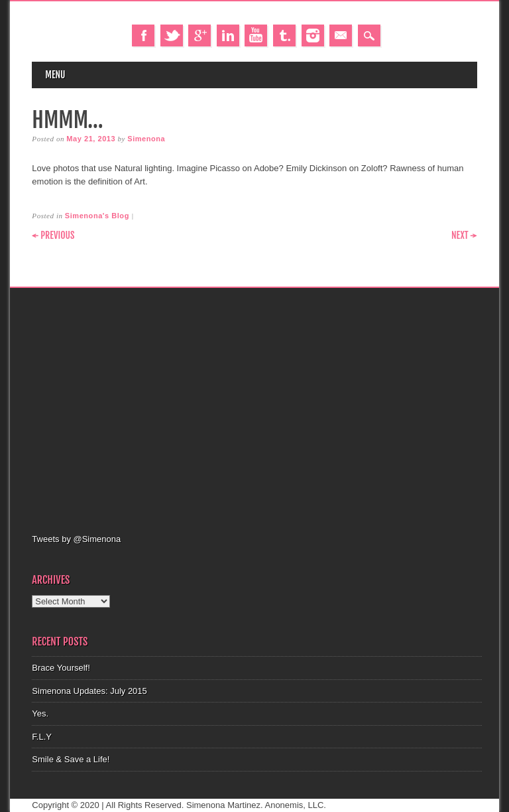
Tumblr (284, 35)
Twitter (172, 35)
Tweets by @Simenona (76, 539)
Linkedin (228, 35)
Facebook (143, 35)
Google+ (199, 35)
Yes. (40, 713)
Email (341, 35)
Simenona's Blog (97, 216)
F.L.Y (42, 737)
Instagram (313, 35)
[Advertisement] (270, 409)
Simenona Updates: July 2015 (89, 691)
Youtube (256, 35)
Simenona (146, 139)
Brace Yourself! (61, 668)
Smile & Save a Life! (71, 759)
